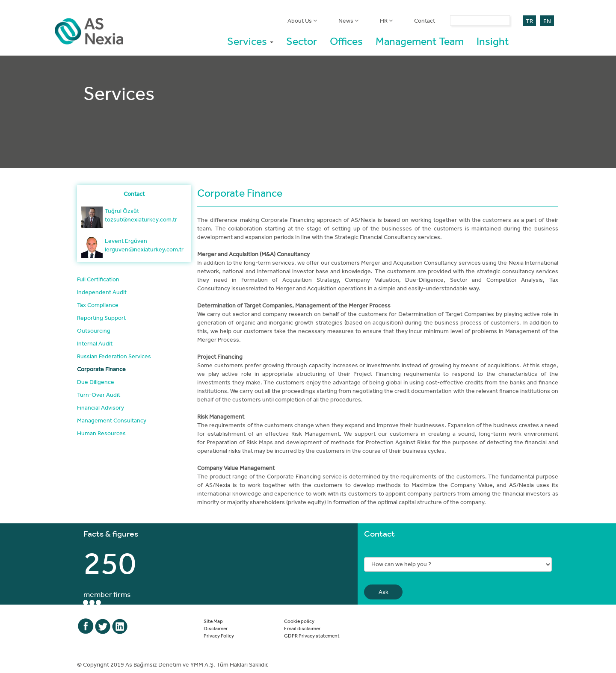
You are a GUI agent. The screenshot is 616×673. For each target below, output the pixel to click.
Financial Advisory (101, 407)
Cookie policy (299, 621)
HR (386, 21)
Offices (346, 41)
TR (529, 21)
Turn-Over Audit (99, 395)
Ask (384, 592)
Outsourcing (94, 331)
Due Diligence (96, 382)
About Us (302, 21)
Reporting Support (101, 318)
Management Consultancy (112, 420)
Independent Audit (102, 292)
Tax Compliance (98, 305)
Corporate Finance (101, 369)
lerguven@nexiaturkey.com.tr (144, 249)
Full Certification (98, 279)
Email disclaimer (302, 628)
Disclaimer (216, 628)
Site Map (213, 621)
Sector (302, 41)
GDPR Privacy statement (312, 635)
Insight (493, 41)
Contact (425, 21)
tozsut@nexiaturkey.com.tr (141, 219)
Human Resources (101, 433)
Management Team (420, 41)
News (348, 21)
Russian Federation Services (114, 356)
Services (250, 41)
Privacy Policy (219, 635)
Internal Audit (95, 343)
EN (547, 21)
